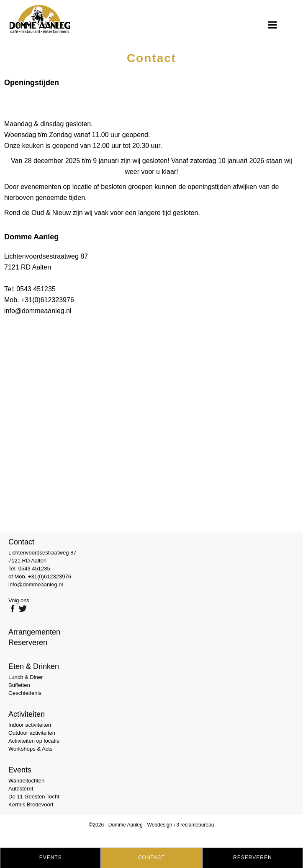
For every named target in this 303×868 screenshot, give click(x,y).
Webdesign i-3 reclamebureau (181, 825)
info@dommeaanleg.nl (38, 311)
